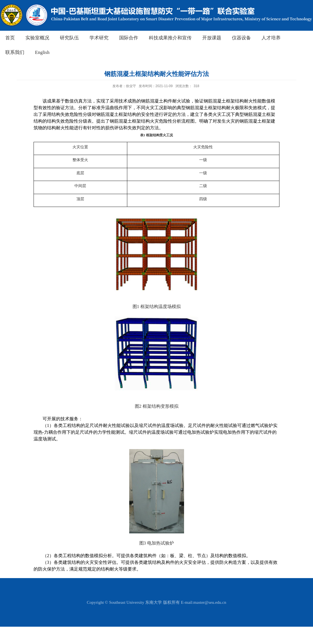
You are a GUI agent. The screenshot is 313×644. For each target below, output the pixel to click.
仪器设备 (241, 38)
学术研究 (99, 38)
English (42, 52)
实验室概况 (37, 38)
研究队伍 (69, 38)
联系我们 (15, 52)
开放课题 (212, 38)
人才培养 (271, 38)
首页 (10, 38)
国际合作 (129, 38)
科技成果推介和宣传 (170, 38)
